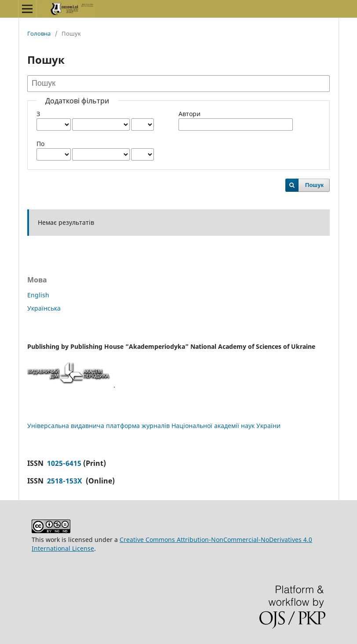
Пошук (314, 185)
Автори (189, 114)
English (38, 295)
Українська (44, 308)
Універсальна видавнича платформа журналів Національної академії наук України (154, 426)
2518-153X (66, 481)
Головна (39, 33)
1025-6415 (64, 463)
